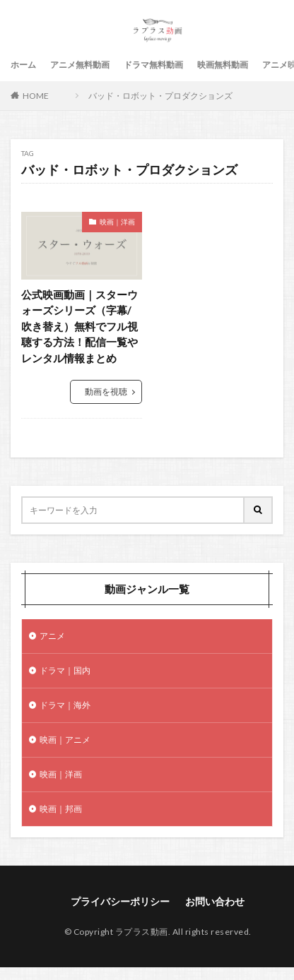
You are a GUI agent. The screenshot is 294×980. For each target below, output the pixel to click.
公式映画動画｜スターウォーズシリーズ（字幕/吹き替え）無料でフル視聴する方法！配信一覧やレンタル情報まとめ (80, 326)
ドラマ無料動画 (153, 65)
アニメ (52, 636)
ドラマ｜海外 (65, 705)
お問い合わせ (215, 901)
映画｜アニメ (65, 740)
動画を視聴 (106, 392)
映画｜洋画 (117, 222)
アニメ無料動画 (80, 65)
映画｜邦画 (61, 809)
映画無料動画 (223, 65)
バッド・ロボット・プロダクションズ (160, 96)
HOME (36, 96)
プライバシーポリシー (120, 901)
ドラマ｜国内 (65, 670)
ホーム (23, 65)
